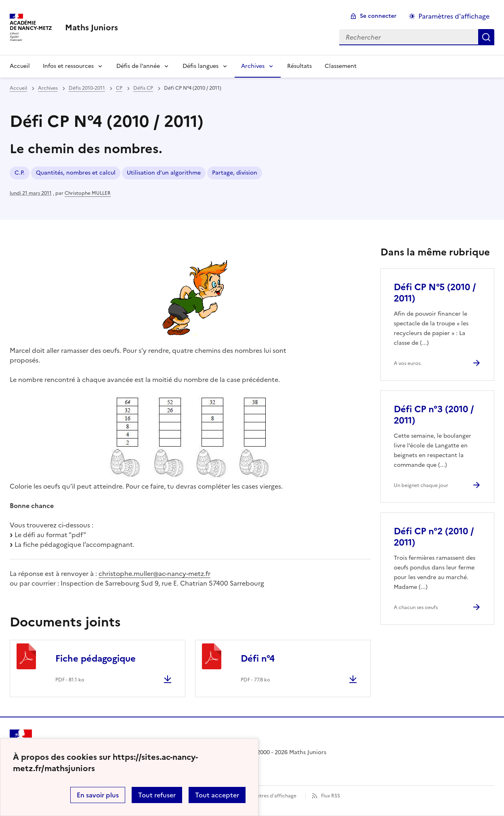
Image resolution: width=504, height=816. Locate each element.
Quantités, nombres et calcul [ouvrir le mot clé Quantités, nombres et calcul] (76, 173)
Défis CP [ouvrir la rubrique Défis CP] (143, 88)
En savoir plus (98, 795)
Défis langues (201, 66)
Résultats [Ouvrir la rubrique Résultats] (299, 66)
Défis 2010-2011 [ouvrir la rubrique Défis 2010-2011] (87, 88)
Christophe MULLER (88, 193)
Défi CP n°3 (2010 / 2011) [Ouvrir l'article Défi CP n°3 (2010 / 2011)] (434, 415)
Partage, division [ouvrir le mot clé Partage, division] (235, 173)
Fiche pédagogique (96, 659)
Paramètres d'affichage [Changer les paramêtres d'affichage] (454, 16)
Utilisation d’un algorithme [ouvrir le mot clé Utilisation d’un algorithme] (164, 173)
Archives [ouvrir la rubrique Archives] (48, 88)
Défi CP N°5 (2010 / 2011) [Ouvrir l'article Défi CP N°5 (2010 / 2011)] (435, 293)
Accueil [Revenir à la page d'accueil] (20, 66)
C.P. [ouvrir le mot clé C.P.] (20, 173)
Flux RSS (331, 796)
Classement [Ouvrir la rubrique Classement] (341, 66)
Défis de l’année (138, 66)
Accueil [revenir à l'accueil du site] (18, 88)
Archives (253, 66)
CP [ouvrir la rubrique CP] (119, 88)
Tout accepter (217, 795)
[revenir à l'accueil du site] (91, 27)
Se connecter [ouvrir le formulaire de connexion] (378, 16)
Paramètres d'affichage (269, 796)
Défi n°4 (258, 659)
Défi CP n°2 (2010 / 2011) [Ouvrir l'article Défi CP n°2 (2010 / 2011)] (434, 537)
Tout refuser (157, 795)
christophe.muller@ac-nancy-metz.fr (154, 574)
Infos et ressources (68, 66)
